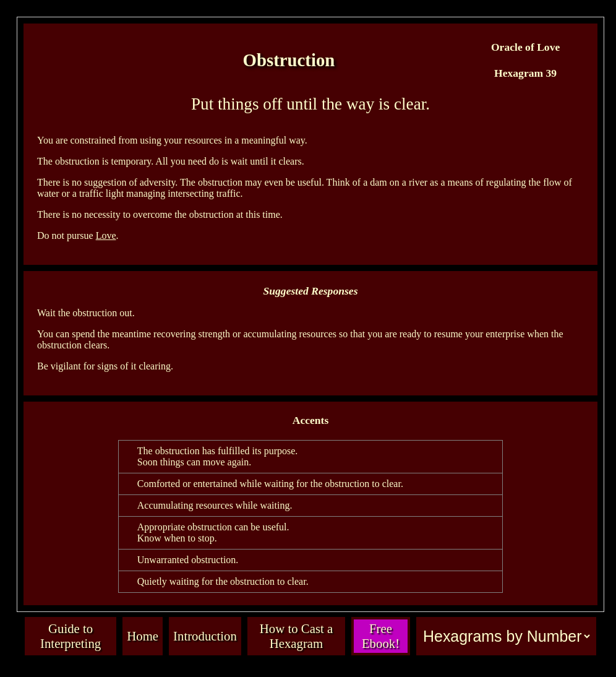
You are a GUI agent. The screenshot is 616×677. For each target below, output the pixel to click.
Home (143, 636)
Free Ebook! (381, 636)
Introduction (205, 636)
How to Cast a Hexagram (296, 636)
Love (106, 235)
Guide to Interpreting (71, 636)
